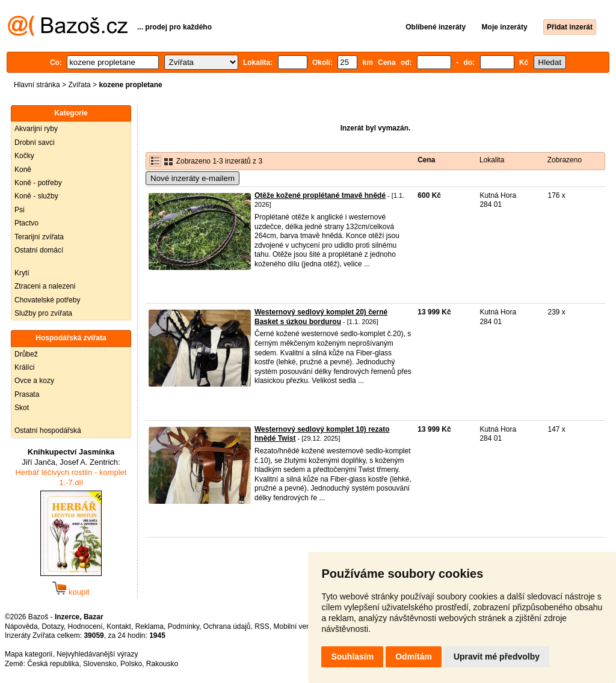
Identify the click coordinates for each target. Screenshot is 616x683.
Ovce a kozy (34, 381)
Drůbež (26, 354)
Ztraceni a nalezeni (45, 286)
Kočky (24, 156)
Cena (426, 160)
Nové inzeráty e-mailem (192, 178)
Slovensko (100, 664)
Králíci (24, 367)
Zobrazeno (565, 160)
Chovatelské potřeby (47, 300)
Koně (23, 170)
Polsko (131, 664)
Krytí (22, 273)
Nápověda (21, 626)
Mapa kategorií (29, 654)
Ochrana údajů (227, 626)
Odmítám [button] (414, 657)
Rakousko (162, 664)
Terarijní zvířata (39, 237)
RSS (262, 626)
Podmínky (183, 626)
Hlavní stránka (37, 85)
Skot (22, 408)
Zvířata (79, 85)
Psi (20, 210)
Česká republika (53, 664)
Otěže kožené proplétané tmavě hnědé (320, 195)
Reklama (149, 626)
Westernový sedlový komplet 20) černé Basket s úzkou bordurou (321, 317)
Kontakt (119, 626)
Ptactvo (26, 223)
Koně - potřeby (38, 183)
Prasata (27, 394)
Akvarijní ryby (36, 129)
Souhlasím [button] (352, 657)
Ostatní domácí (39, 250)
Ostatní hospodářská (48, 430)
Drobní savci (35, 142)
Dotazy (52, 626)
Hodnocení (85, 626)
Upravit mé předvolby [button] (497, 657)
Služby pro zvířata (43, 313)
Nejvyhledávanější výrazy (97, 654)
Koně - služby (36, 196)
